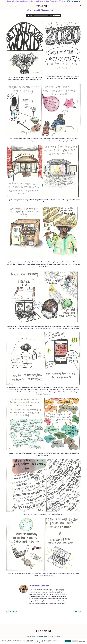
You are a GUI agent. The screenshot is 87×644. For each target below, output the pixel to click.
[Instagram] (41, 631)
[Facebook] (36, 631)
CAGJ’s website (73, 1)
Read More (82, 641)
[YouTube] (46, 631)
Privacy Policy (56, 636)
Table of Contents (68, 6)
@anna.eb (62, 603)
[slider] (41, 15)
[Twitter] (51, 631)
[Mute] (54, 15)
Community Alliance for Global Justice (41, 636)
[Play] (28, 15)
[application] (19, 6)
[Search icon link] (80, 6)
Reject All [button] (75, 641)
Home (9, 6)
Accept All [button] (68, 641)
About (17, 6)
